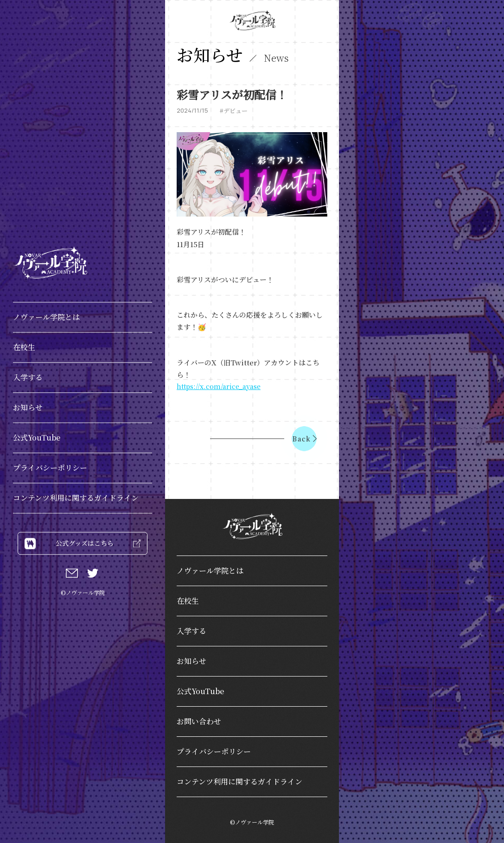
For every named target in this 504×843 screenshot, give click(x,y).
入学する (28, 377)
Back (305, 439)
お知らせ (28, 407)
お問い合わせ (199, 721)
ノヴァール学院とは (46, 317)
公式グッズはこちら (83, 543)
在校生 (24, 347)
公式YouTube (37, 437)
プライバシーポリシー (50, 468)
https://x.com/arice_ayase (219, 386)
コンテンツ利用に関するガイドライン (76, 498)
